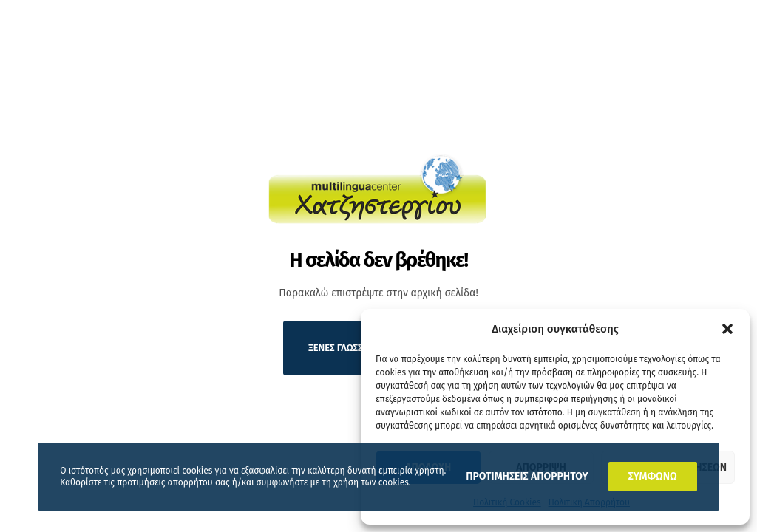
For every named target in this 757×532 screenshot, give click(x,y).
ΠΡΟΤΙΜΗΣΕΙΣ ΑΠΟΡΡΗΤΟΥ (527, 476)
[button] (727, 329)
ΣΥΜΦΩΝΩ (653, 476)
